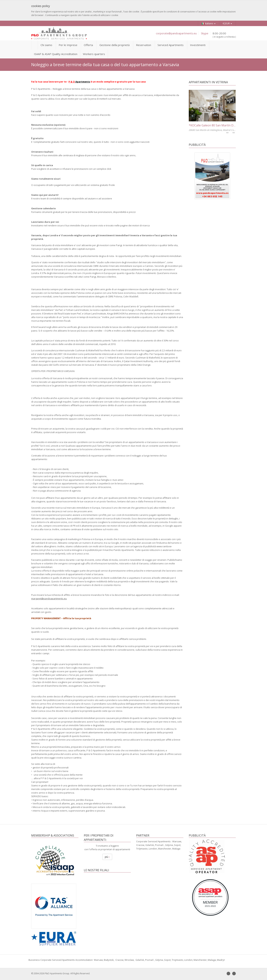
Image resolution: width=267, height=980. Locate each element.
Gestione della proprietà (114, 45)
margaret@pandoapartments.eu (49, 598)
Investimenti (198, 45)
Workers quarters (94, 54)
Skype (205, 33)
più (107, 857)
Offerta (88, 45)
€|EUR (227, 23)
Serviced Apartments (171, 45)
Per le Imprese (68, 45)
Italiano (209, 23)
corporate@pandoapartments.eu (176, 33)
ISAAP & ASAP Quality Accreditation (56, 54)
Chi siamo (46, 45)
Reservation (144, 45)
